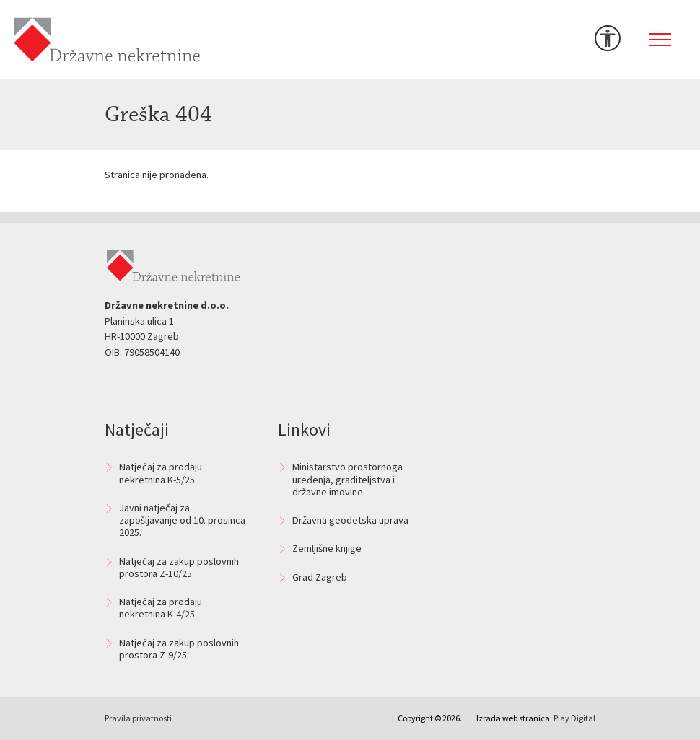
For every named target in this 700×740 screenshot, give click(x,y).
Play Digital (574, 718)
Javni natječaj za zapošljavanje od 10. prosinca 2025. (182, 520)
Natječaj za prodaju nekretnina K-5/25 (161, 473)
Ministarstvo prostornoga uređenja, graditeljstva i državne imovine (347, 479)
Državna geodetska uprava (350, 520)
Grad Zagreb (320, 577)
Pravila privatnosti (138, 718)
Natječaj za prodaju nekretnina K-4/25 (161, 608)
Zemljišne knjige (327, 548)
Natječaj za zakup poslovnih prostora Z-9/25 (179, 649)
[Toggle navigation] (660, 40)
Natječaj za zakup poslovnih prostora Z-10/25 (179, 567)
